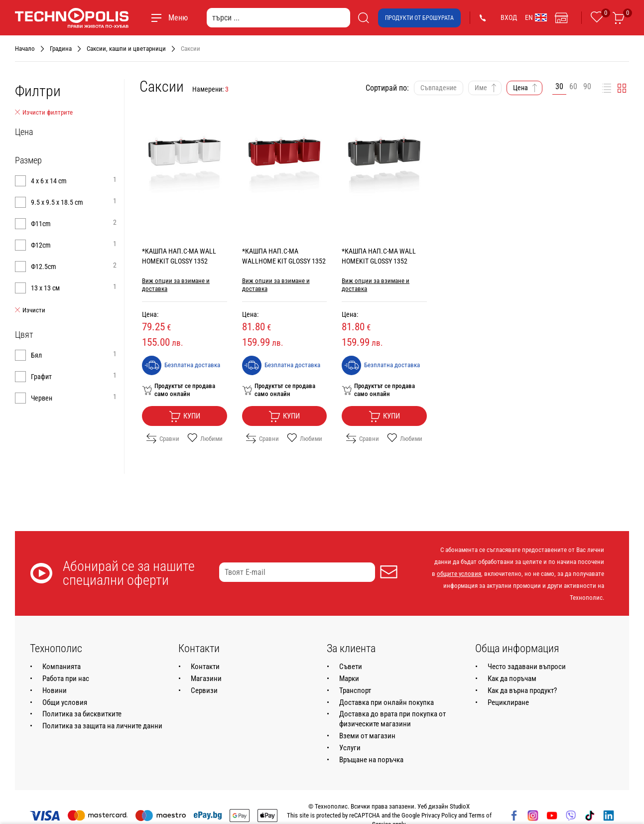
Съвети (351, 667)
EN (536, 17)
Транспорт (355, 690)
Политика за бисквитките (82, 714)
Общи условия (65, 702)
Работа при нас (66, 679)
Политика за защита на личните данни (102, 726)
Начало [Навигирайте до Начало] (25, 49)
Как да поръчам (512, 679)
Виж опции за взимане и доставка (176, 285)
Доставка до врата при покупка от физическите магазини (392, 719)
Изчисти (30, 310)
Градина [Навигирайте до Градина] (61, 49)
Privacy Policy (439, 815)
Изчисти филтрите (44, 113)
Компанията (62, 667)
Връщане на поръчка (371, 760)
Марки (349, 679)
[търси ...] (278, 18)
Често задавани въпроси (527, 667)
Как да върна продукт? (522, 690)
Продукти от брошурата (419, 18)
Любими (205, 438)
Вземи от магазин (367, 736)
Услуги (350, 748)
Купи (185, 416)
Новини (55, 690)
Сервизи (204, 690)
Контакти (205, 667)
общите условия (459, 574)
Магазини (206, 679)
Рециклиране (508, 702)
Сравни (163, 438)
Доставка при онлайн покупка (386, 702)
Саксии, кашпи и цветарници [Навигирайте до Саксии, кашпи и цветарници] (126, 49)
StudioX (460, 806)
